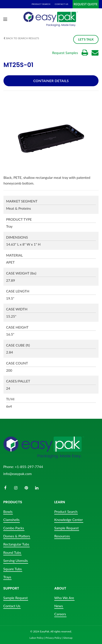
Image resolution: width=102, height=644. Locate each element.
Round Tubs (12, 552)
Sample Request (66, 528)
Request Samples (65, 53)
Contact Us (12, 606)
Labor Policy (37, 638)
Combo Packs (14, 528)
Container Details (51, 81)
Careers (60, 614)
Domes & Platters (17, 536)
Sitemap (68, 638)
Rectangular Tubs (16, 544)
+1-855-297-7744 (29, 467)
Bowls (8, 511)
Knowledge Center (69, 520)
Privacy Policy (53, 638)
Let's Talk (84, 39)
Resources (62, 536)
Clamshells (11, 520)
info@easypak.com (17, 474)
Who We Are (64, 598)
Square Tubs (13, 569)
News (59, 606)
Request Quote (86, 4)
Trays (7, 577)
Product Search (66, 511)
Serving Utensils (15, 560)
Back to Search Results (21, 38)
